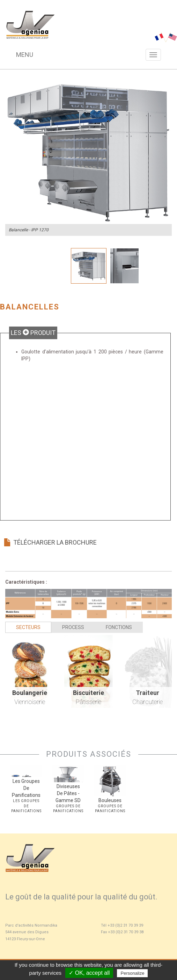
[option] (88, 153)
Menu (25, 55)
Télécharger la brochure (50, 542)
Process (73, 627)
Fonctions (119, 627)
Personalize (132, 973)
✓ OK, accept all (89, 973)
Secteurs (28, 627)
